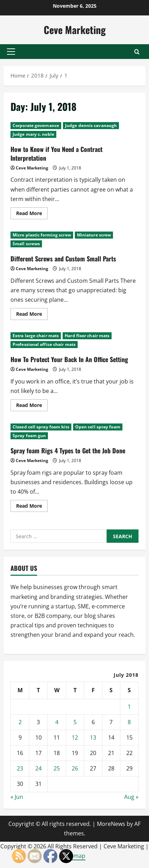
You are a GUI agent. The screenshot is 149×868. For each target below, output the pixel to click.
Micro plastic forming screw (42, 235)
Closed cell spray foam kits (41, 427)
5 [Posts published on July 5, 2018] (75, 722)
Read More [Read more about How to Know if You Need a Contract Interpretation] (32, 214)
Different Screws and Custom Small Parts (63, 259)
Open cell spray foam (98, 427)
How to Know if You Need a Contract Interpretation (56, 153)
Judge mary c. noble (33, 134)
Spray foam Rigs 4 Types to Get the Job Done (68, 450)
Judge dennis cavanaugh (91, 125)
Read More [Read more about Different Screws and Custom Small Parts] (32, 315)
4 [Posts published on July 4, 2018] (57, 722)
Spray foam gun (29, 436)
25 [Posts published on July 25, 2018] (57, 768)
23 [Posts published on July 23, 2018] (20, 768)
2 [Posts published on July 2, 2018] (20, 722)
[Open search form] (137, 52)
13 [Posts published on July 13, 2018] (93, 737)
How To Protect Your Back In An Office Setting (69, 359)
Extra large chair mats (36, 336)
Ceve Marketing (75, 30)
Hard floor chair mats (87, 336)
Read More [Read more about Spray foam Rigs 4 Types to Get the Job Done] (32, 507)
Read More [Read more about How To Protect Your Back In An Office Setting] (32, 406)
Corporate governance (36, 125)
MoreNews (111, 824)
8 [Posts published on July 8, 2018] (129, 722)
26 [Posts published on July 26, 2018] (75, 768)
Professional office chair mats (44, 344)
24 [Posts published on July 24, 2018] (38, 768)
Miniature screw (94, 235)
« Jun (17, 797)
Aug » (131, 797)
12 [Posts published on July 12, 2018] (75, 737)
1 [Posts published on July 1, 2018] (129, 707)
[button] (11, 52)
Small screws (26, 244)
